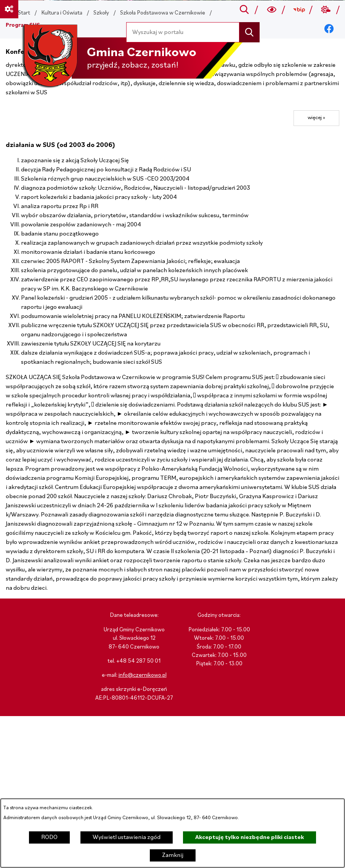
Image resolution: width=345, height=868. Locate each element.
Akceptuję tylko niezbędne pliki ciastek (250, 837)
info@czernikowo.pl (143, 675)
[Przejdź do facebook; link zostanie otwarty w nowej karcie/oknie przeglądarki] (329, 29)
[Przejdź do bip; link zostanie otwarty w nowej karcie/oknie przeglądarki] (299, 10)
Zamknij (173, 855)
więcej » (316, 118)
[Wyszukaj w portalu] (183, 32)
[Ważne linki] (9, 9)
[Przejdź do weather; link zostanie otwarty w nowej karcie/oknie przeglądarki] (326, 10)
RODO (49, 837)
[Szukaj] (250, 32)
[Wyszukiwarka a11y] (272, 10)
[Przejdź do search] (245, 10)
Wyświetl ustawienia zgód (127, 837)
